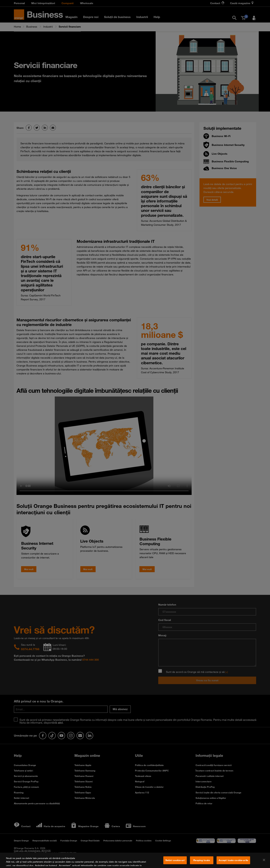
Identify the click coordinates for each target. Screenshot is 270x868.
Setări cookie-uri (175, 861)
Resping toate (202, 861)
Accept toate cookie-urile (233, 861)
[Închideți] (264, 861)
